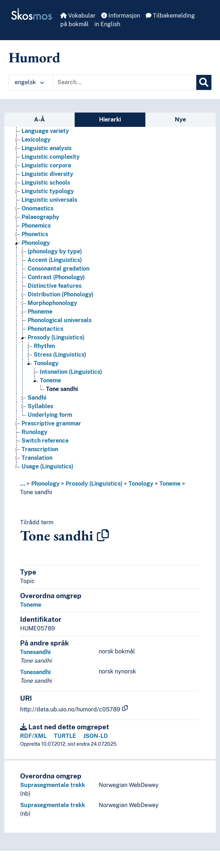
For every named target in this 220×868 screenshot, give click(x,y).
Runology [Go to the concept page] (34, 432)
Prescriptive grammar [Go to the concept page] (51, 423)
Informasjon (121, 16)
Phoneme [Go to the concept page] (40, 312)
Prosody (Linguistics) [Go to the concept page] (56, 337)
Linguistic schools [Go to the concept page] (46, 183)
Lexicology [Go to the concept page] (36, 140)
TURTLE (65, 736)
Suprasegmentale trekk (53, 785)
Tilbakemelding (170, 16)
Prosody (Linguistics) (94, 484)
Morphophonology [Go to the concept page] (52, 303)
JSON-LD (96, 736)
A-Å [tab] (39, 120)
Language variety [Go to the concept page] (45, 131)
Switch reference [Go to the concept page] (45, 441)
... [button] (23, 484)
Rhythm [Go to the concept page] (44, 346)
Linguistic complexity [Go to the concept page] (51, 157)
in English (107, 24)
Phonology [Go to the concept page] (36, 243)
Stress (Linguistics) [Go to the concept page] (60, 355)
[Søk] (204, 82)
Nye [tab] (180, 120)
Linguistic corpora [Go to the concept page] (46, 165)
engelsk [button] (29, 82)
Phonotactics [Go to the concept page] (45, 329)
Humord (34, 57)
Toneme (170, 484)
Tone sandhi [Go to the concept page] (62, 389)
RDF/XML (33, 736)
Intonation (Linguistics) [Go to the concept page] (71, 372)
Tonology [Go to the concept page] (46, 363)
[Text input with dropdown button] (125, 82)
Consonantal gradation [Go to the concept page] (58, 269)
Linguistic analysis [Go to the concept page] (46, 148)
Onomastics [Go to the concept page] (38, 208)
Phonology (45, 484)
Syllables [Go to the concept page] (40, 406)
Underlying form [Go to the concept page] (50, 415)
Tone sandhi (36, 492)
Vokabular (78, 16)
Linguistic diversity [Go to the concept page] (47, 174)
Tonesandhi (35, 652)
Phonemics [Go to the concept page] (36, 226)
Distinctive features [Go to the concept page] (55, 286)
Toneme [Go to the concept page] (50, 380)
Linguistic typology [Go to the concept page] (48, 191)
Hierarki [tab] (110, 120)
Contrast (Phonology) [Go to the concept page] (56, 277)
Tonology (141, 484)
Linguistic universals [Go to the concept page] (49, 200)
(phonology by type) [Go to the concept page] (55, 251)
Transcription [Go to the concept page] (40, 449)
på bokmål (74, 24)
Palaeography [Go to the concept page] (40, 217)
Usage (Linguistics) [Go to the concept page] (47, 466)
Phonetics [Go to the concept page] (35, 234)
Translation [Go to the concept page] (37, 458)
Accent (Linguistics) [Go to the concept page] (55, 260)
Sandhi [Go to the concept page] (37, 398)
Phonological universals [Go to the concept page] (60, 320)
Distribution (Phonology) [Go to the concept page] (60, 294)
